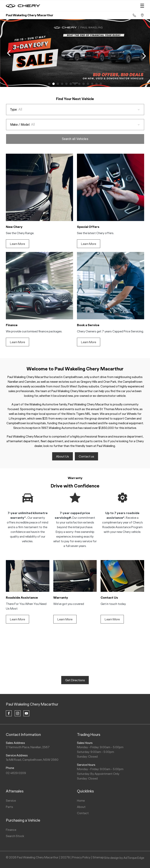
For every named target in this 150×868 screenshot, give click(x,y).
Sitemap (98, 857)
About (81, 807)
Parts (9, 807)
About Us (62, 456)
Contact (83, 813)
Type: (14, 110)
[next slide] (144, 56)
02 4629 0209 (16, 773)
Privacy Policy (81, 857)
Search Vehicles (75, 139)
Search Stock (15, 836)
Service (11, 801)
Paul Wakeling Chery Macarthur (32, 704)
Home (81, 801)
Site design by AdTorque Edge (124, 858)
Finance (11, 830)
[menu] (142, 6)
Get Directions (75, 680)
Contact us (86, 456)
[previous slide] (9, 53)
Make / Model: (20, 125)
